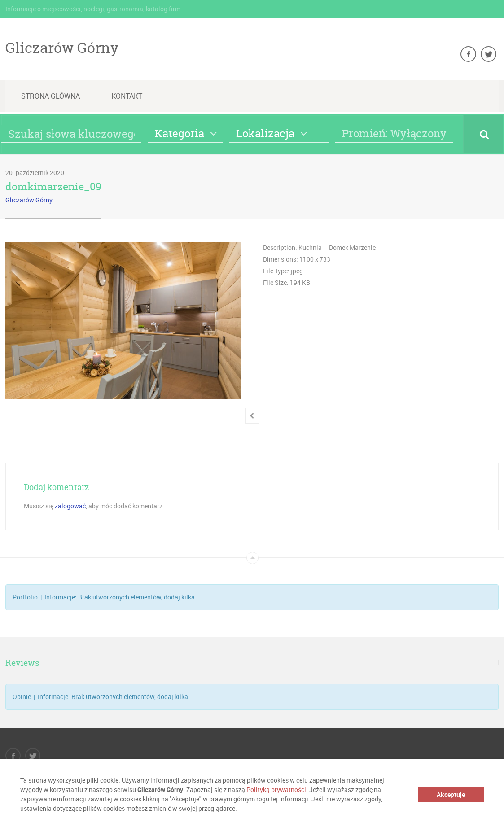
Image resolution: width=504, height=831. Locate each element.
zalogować (70, 506)
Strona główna (50, 96)
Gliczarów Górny (62, 48)
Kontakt (127, 96)
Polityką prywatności (276, 789)
